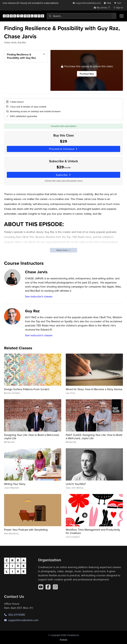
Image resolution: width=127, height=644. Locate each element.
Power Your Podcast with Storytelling (26, 530)
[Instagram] (55, 587)
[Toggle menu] (122, 16)
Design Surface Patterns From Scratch (27, 389)
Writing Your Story (15, 484)
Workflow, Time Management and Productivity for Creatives (93, 531)
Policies (64, 640)
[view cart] (119, 3)
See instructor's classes (39, 296)
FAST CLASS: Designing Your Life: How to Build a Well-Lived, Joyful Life (94, 437)
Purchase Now (87, 74)
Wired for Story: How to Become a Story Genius (94, 389)
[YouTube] (41, 587)
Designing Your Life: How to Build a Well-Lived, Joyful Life (32, 437)
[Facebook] (48, 587)
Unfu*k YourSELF (76, 484)
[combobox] (82, 16)
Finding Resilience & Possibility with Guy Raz (21, 56)
